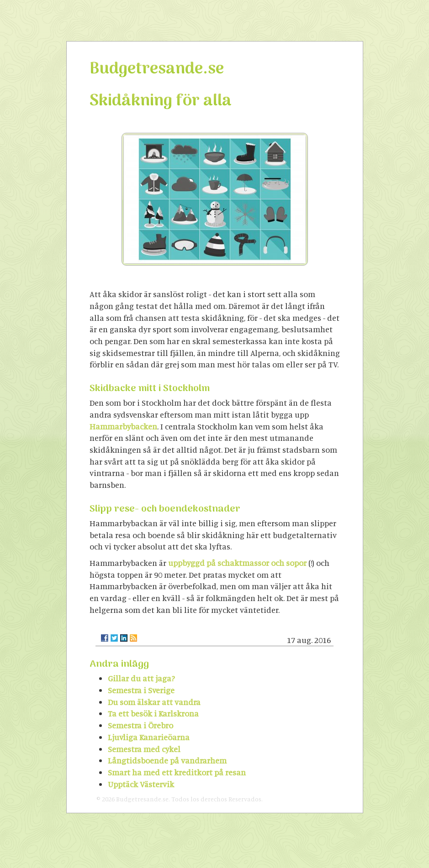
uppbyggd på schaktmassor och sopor (237, 563)
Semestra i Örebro (140, 725)
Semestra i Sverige (141, 690)
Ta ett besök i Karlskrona (153, 713)
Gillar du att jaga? (141, 678)
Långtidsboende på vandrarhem (167, 760)
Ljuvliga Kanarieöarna (149, 737)
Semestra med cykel (144, 749)
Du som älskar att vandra (154, 702)
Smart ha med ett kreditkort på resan (177, 772)
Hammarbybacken (123, 426)
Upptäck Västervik (141, 784)
